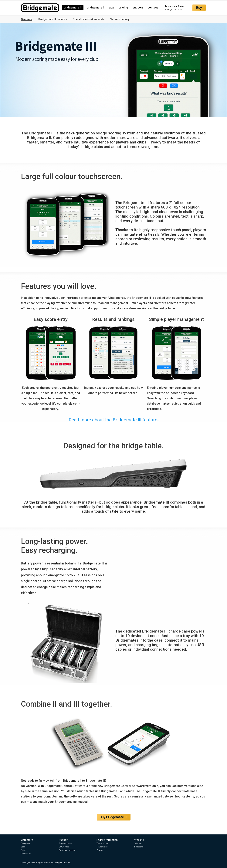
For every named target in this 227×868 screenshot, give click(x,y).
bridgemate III (73, 8)
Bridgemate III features (53, 19)
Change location (172, 10)
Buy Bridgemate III (114, 817)
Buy (199, 8)
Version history (120, 19)
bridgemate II (96, 8)
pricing (123, 8)
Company (25, 843)
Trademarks (102, 847)
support (138, 8)
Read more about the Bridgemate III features (114, 420)
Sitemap (138, 843)
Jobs (23, 847)
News (24, 850)
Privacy (100, 850)
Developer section (67, 850)
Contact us (26, 853)
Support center (66, 843)
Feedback (139, 847)
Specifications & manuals (89, 19)
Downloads (64, 847)
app (112, 8)
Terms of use (102, 843)
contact (153, 8)
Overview (27, 19)
